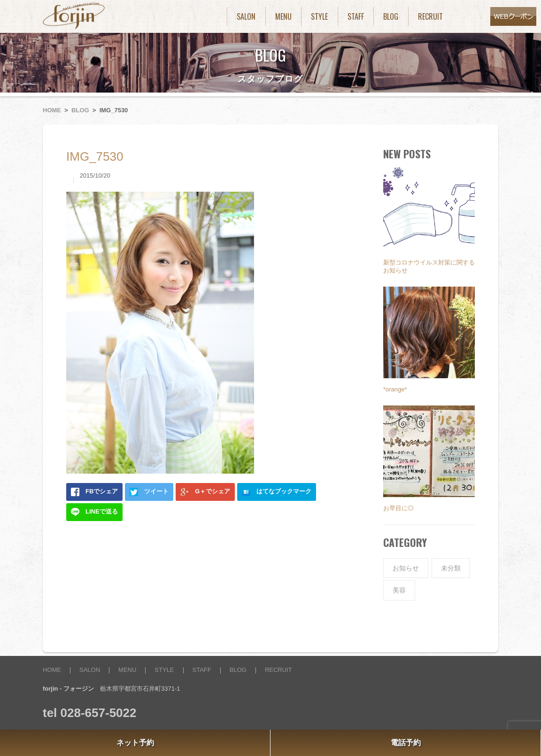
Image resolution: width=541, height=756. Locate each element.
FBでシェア (94, 492)
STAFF (356, 16)
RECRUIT (430, 16)
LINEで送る (94, 512)
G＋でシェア (205, 492)
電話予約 (406, 743)
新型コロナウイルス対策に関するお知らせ (429, 266)
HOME (52, 110)
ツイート (149, 492)
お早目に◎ (398, 508)
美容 (399, 590)
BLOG (391, 16)
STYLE (319, 16)
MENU (283, 16)
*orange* (395, 389)
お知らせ (406, 568)
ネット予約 (135, 743)
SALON (246, 16)
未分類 (451, 568)
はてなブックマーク (277, 492)
